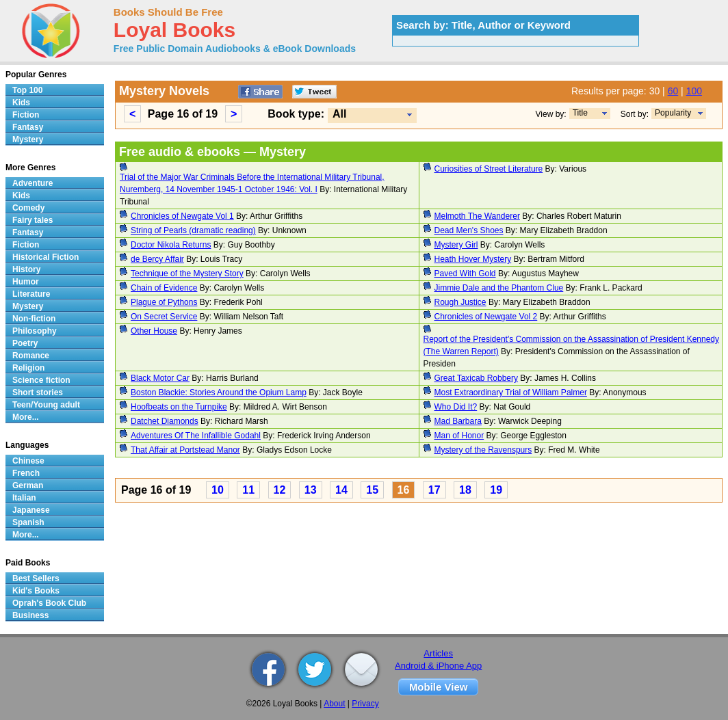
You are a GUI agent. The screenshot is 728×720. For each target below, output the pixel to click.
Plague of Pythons (164, 302)
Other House (154, 331)
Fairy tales (32, 220)
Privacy (365, 704)
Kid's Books (36, 591)
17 (434, 490)
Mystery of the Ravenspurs (483, 450)
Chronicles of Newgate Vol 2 (486, 317)
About (334, 704)
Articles (438, 653)
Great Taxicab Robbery (477, 378)
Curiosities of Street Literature (489, 169)
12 (280, 490)
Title (580, 113)
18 (465, 490)
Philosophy (35, 331)
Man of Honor (459, 436)
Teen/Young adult (46, 405)
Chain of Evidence (164, 288)
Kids (21, 103)
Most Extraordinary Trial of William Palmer (511, 392)
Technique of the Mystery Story (187, 274)
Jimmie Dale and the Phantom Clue (499, 288)
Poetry (25, 343)
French (26, 473)
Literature (31, 294)
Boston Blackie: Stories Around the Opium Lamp (219, 392)
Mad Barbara (458, 421)
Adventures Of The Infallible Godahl (196, 436)
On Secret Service (164, 317)
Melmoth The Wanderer (477, 216)
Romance (31, 356)
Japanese (31, 510)
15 (372, 490)
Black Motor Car (160, 378)
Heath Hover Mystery (473, 259)
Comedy (28, 208)
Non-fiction (34, 319)
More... (26, 417)
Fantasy (28, 127)
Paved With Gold (465, 274)
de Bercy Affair (157, 259)
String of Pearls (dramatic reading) (193, 230)
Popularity (673, 113)
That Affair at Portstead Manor (185, 450)
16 (404, 490)
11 (248, 490)
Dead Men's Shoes (469, 230)
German (28, 485)
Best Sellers (36, 578)
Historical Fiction (45, 257)
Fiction (26, 115)
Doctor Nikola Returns (171, 245)
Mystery (28, 139)
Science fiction (41, 380)
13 (311, 490)
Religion (28, 368)
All (339, 114)
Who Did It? (456, 407)
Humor (26, 282)
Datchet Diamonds (165, 421)
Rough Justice (460, 302)
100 (694, 91)
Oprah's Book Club (49, 603)
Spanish (28, 522)
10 (218, 490)
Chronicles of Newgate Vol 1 (182, 216)
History (26, 269)
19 (496, 490)
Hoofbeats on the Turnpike (179, 407)
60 (673, 91)
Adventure (32, 183)
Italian (24, 498)
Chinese (28, 461)
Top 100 (27, 90)
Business (30, 615)
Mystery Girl (456, 245)
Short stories (38, 392)
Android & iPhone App (438, 666)
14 (341, 490)
